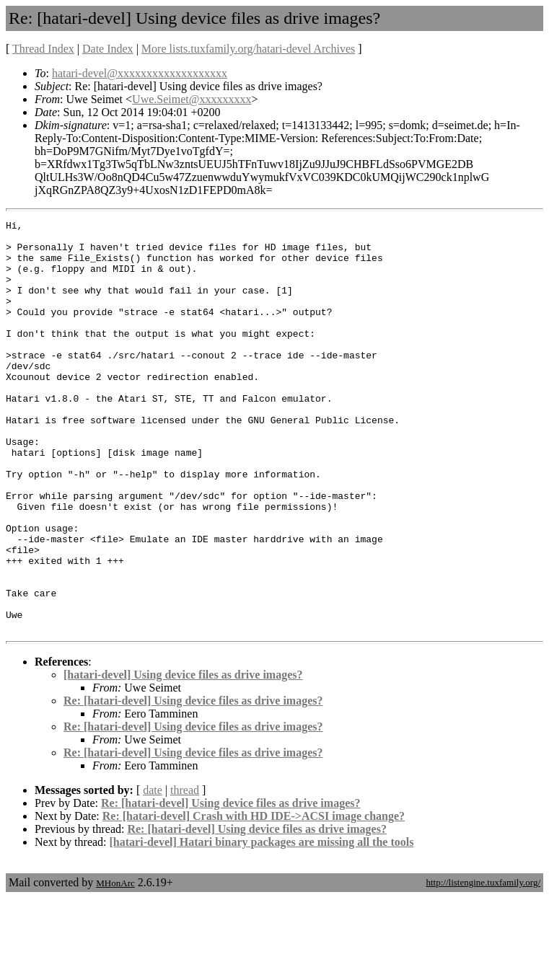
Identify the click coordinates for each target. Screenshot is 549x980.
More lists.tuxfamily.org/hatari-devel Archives (248, 49)
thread (185, 872)
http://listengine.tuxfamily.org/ (483, 964)
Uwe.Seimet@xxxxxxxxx (192, 99)
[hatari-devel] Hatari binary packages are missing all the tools (262, 924)
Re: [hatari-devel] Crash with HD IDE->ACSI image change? (254, 898)
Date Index (108, 49)
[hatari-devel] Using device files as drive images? (183, 757)
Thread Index (43, 49)
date (153, 872)
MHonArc (115, 965)
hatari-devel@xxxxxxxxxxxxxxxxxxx (140, 73)
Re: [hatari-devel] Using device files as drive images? (193, 783)
